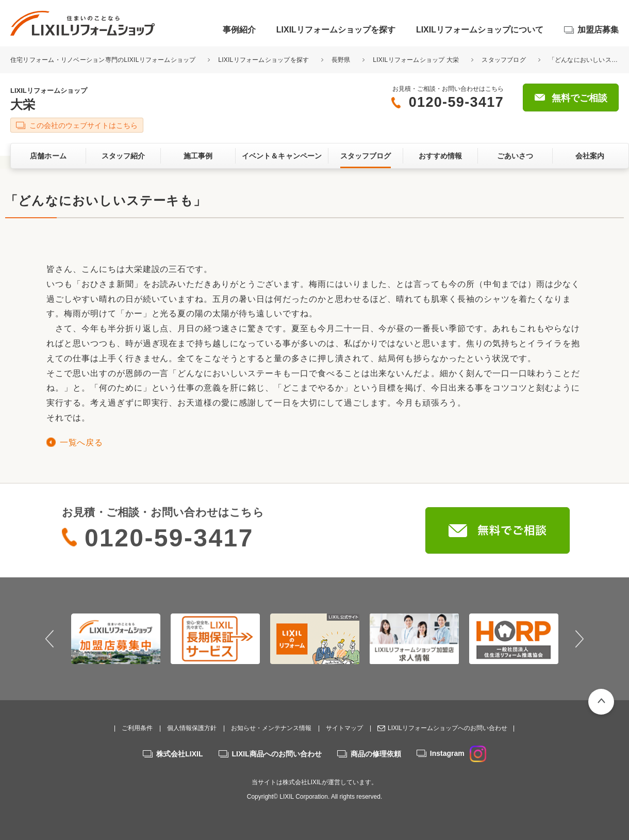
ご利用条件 (137, 728)
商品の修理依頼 (376, 754)
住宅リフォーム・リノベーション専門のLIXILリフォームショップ (104, 60)
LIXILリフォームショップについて (480, 30)
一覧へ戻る (81, 442)
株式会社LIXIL (179, 754)
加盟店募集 (598, 30)
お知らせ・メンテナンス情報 (271, 728)
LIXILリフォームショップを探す (336, 30)
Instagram (458, 753)
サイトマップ (344, 728)
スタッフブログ (504, 60)
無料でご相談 (580, 98)
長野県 (341, 60)
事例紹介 (239, 30)
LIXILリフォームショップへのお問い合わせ (448, 728)
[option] (116, 639)
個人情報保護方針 (192, 728)
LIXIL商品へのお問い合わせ (277, 754)
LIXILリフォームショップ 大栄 (416, 60)
